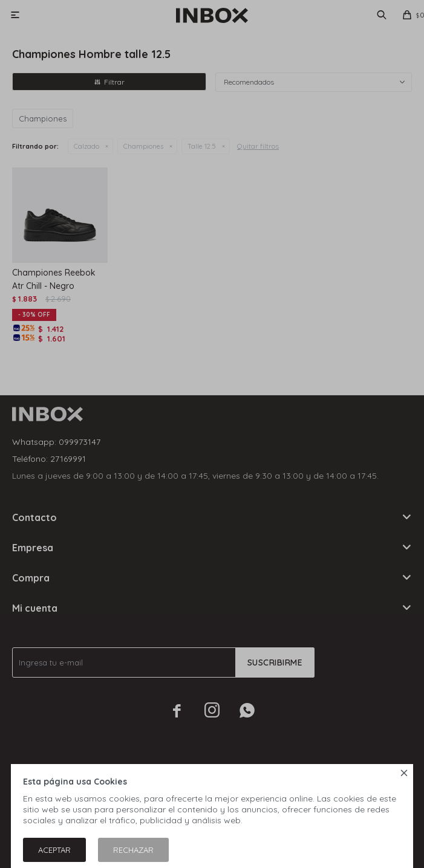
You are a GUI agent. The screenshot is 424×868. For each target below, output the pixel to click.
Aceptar (54, 850)
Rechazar (133, 850)
